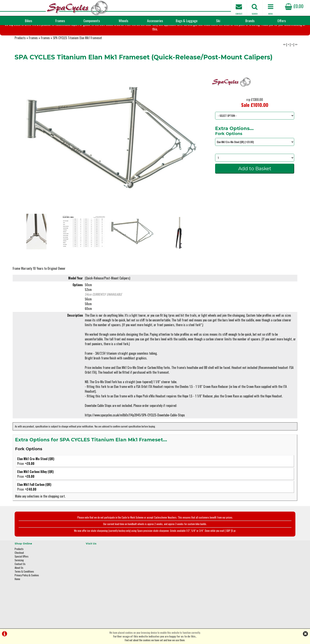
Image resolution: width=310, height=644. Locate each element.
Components (92, 21)
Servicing (19, 578)
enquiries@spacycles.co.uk (245, 603)
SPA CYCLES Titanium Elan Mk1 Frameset (77, 57)
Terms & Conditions (24, 589)
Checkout (19, 570)
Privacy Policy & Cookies (27, 593)
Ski (218, 21)
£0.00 (294, 6)
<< (284, 64)
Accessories (155, 21)
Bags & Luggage (187, 21)
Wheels (123, 21)
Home (17, 596)
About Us (19, 585)
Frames (60, 21)
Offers (282, 21)
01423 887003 (238, 590)
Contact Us (20, 581)
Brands (250, 21)
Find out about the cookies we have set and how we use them (155, 640)
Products (20, 57)
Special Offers (22, 574)
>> (296, 64)
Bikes (28, 21)
